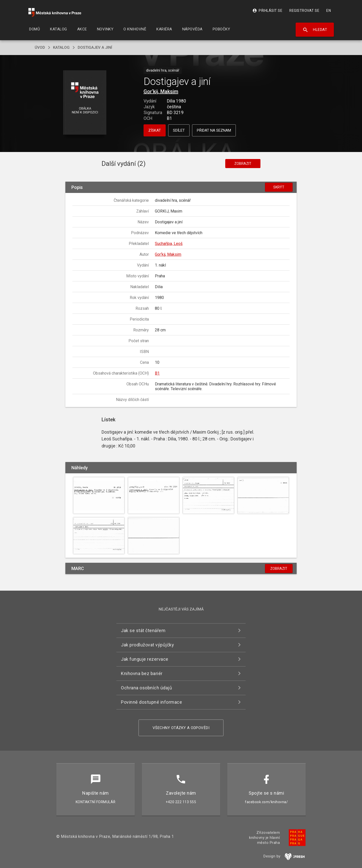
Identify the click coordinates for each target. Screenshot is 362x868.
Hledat (315, 30)
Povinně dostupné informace (151, 702)
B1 (157, 373)
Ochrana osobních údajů (146, 688)
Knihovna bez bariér (142, 673)
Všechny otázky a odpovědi (181, 728)
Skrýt (279, 187)
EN (329, 11)
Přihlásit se (267, 11)
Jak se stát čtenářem (143, 630)
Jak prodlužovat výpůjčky (147, 645)
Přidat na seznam (214, 130)
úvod (40, 47)
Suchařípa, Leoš (169, 244)
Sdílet (179, 130)
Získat (155, 130)
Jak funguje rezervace (145, 659)
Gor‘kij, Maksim (161, 91)
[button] (85, 103)
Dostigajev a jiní (95, 47)
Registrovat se (304, 11)
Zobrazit (243, 164)
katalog (61, 47)
